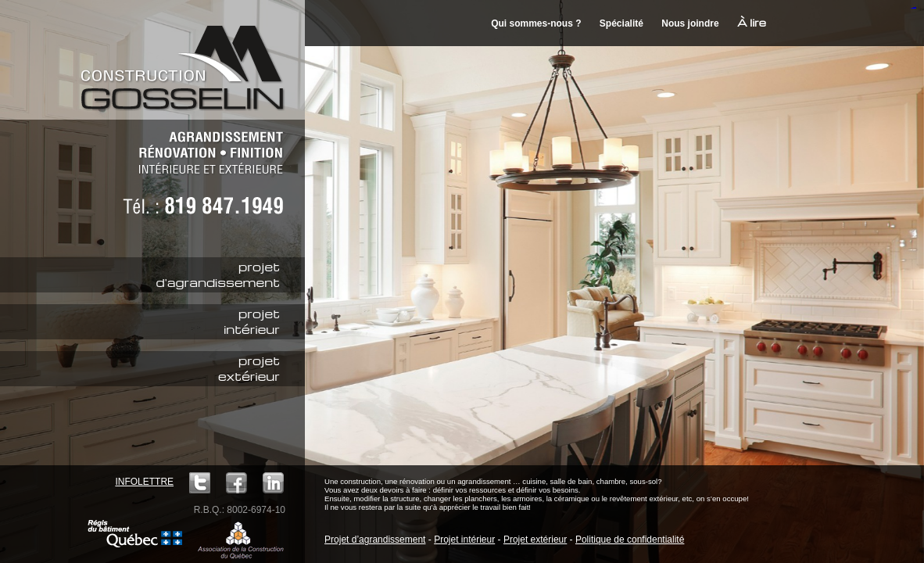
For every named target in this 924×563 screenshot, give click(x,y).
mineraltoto (914, 8)
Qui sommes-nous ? (536, 23)
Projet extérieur (535, 540)
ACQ (241, 540)
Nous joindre (690, 23)
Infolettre (144, 482)
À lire (752, 22)
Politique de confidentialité (630, 540)
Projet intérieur (464, 540)
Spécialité (621, 23)
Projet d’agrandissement (375, 540)
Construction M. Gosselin (188, 59)
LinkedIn (273, 483)
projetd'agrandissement (218, 274)
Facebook (236, 483)
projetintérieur (252, 321)
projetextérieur (249, 368)
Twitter (200, 483)
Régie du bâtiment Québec (135, 534)
